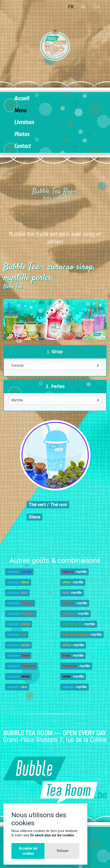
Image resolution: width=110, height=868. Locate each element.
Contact (22, 146)
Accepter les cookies (28, 851)
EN (97, 7)
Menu (20, 111)
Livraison (24, 122)
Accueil (22, 99)
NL (84, 7)
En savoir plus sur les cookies (52, 835)
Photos (22, 134)
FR (71, 7)
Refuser (63, 851)
